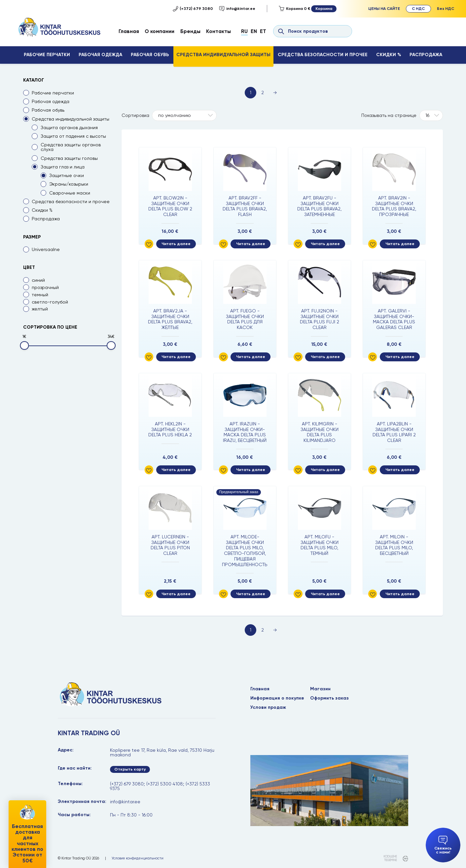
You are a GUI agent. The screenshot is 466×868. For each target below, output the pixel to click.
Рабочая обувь (150, 55)
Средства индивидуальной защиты (223, 55)
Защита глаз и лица (63, 167)
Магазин (320, 689)
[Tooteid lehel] (431, 116)
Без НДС (446, 8)
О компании (160, 31)
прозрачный (45, 287)
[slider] (24, 345)
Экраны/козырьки (69, 184)
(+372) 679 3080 (193, 9)
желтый (40, 309)
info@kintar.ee (237, 9)
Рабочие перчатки (47, 55)
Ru (244, 31)
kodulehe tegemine (390, 858)
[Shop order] (184, 116)
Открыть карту (130, 769)
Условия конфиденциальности (138, 859)
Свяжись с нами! (443, 845)
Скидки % (389, 55)
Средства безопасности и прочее (323, 55)
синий (38, 280)
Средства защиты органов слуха (71, 147)
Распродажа (426, 55)
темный (40, 295)
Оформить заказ (329, 698)
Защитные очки (67, 175)
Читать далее (176, 244)
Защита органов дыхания (69, 127)
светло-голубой (50, 302)
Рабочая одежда (100, 55)
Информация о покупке (277, 698)
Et (263, 31)
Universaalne (46, 249)
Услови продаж (268, 707)
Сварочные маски (70, 193)
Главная (129, 31)
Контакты (218, 31)
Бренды (190, 31)
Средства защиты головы (69, 158)
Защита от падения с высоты (73, 136)
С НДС (418, 8)
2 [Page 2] (263, 92)
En (254, 31)
